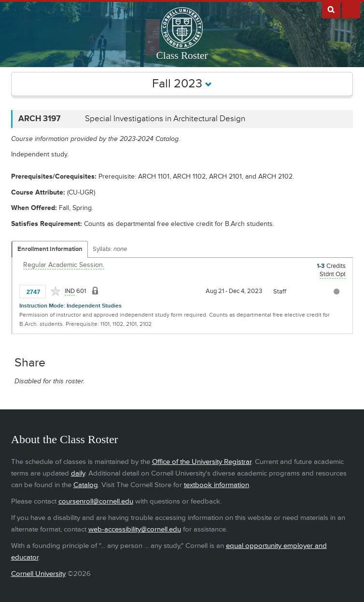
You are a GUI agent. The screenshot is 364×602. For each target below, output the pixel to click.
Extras (351, 9)
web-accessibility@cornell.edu (135, 529)
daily (78, 473)
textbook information (217, 485)
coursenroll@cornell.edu (96, 501)
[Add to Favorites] (56, 291)
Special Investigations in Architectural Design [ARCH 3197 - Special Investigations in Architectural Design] (165, 119)
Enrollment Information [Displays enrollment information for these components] (50, 249)
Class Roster (182, 56)
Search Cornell (331, 9)
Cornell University (38, 574)
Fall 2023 (182, 84)
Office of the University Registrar (202, 462)
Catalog (86, 485)
